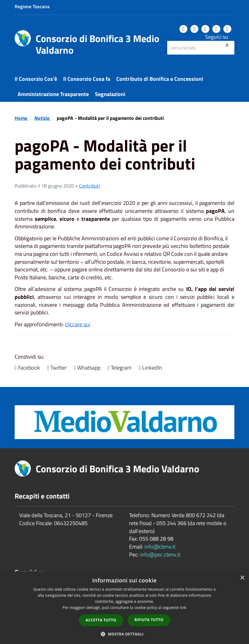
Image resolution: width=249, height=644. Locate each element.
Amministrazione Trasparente (53, 94)
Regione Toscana (32, 6)
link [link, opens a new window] (183, 608)
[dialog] (125, 608)
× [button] (242, 578)
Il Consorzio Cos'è (36, 79)
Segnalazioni (110, 94)
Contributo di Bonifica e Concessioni (160, 79)
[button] (125, 634)
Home (22, 118)
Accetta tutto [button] (101, 620)
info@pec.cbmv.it (160, 555)
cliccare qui (78, 324)
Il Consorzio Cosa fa (87, 79)
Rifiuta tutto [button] (149, 620)
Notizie (43, 118)
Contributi (90, 186)
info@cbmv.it (160, 547)
